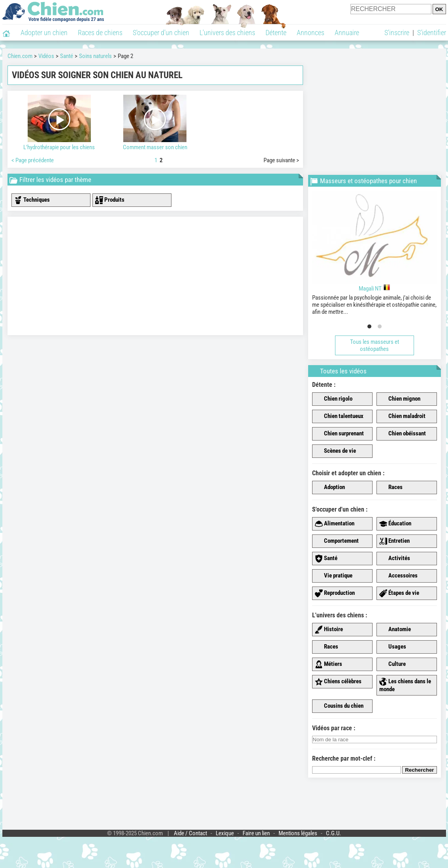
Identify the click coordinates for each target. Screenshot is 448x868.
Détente (276, 33)
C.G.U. (333, 833)
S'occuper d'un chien (161, 33)
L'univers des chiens (227, 33)
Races (391, 487)
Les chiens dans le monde (405, 685)
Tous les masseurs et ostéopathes (375, 345)
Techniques (32, 200)
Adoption (330, 487)
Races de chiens (100, 33)
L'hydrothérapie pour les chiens (59, 123)
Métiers (328, 664)
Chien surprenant (339, 434)
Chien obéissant (403, 434)
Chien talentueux (339, 416)
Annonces (311, 33)
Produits (110, 200)
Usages (393, 647)
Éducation (395, 524)
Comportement (337, 541)
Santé (326, 559)
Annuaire (347, 33)
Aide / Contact (190, 833)
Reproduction (335, 593)
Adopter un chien (44, 33)
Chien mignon (400, 399)
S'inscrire (397, 33)
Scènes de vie (335, 451)
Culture (392, 664)
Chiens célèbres (338, 682)
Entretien (394, 541)
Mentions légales (298, 833)
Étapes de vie (399, 593)
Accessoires (398, 576)
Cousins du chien (339, 706)
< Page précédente (33, 160)
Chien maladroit (402, 416)
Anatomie (395, 630)
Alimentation (335, 524)
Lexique (225, 833)
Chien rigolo (334, 399)
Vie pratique (334, 576)
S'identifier (432, 33)
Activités (395, 559)
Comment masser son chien (155, 123)
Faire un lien (256, 833)
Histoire (329, 630)
